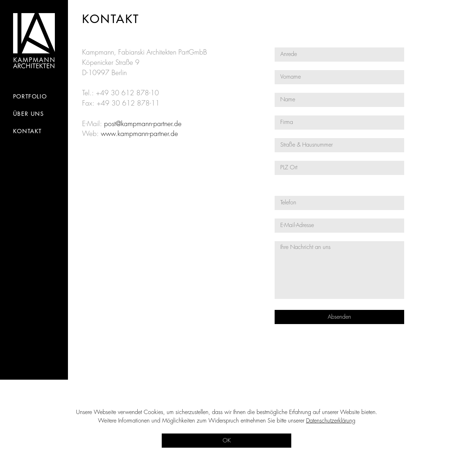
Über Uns (29, 114)
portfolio (30, 97)
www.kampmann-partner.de (139, 134)
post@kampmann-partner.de (143, 124)
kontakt (27, 131)
